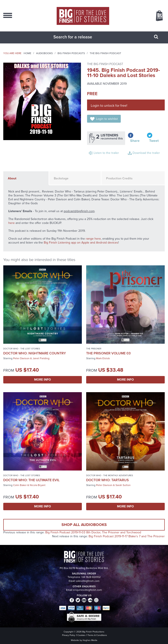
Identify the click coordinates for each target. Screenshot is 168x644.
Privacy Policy (69, 635)
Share (135, 141)
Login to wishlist (107, 119)
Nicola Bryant (38, 485)
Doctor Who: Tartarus (108, 480)
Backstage (61, 178)
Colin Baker (20, 485)
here (11, 223)
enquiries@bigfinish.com (87, 590)
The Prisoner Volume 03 (108, 353)
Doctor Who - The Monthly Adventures (110, 475)
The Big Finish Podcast (105, 53)
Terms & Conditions (97, 635)
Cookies (81, 635)
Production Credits (119, 178)
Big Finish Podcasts (71, 53)
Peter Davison (21, 358)
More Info (43, 380)
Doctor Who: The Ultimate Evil (31, 480)
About (12, 178)
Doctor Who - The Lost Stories (22, 349)
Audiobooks (44, 53)
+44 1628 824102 (91, 577)
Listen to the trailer (106, 153)
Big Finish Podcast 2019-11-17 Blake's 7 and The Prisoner (127, 536)
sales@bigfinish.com (88, 581)
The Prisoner (94, 349)
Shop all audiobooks (84, 525)
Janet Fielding (41, 358)
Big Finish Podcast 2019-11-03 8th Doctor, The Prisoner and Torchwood (93, 532)
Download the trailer (146, 153)
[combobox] (79, 37)
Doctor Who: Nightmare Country (35, 353)
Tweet (154, 141)
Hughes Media (90, 640)
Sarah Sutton (123, 485)
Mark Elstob (103, 358)
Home (27, 53)
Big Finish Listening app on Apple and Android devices (81, 243)
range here (93, 239)
